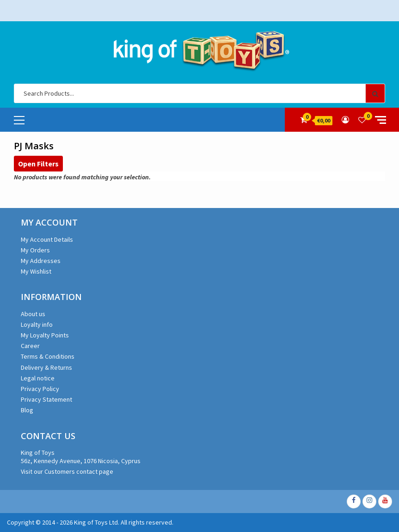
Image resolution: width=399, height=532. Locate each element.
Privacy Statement (46, 399)
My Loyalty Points (45, 335)
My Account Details (47, 239)
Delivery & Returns (46, 367)
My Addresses (41, 261)
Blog (27, 410)
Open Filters (38, 164)
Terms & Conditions (48, 356)
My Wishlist (36, 271)
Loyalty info (37, 324)
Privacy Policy (40, 389)
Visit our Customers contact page (67, 471)
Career (30, 346)
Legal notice (38, 378)
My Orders (35, 250)
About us (33, 314)
